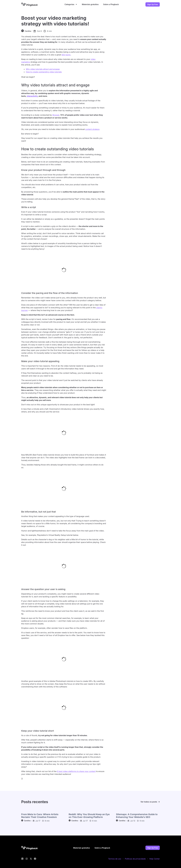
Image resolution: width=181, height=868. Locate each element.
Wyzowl (56, 115)
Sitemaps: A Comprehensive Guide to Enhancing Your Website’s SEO (137, 816)
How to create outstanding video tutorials (44, 72)
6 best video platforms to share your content (76, 771)
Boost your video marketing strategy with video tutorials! (55, 21)
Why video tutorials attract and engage (43, 69)
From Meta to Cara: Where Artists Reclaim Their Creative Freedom (40, 816)
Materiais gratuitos (90, 4)
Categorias (71, 4)
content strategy (92, 129)
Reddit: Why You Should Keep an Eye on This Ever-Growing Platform (89, 816)
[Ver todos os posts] (159, 802)
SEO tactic (66, 55)
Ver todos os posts (149, 802)
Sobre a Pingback (111, 4)
